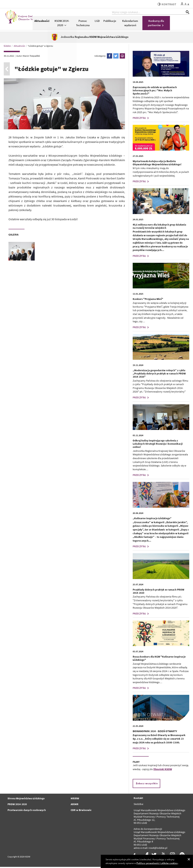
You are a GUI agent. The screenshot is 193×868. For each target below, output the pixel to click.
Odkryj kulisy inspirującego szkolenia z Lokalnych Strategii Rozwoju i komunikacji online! (158, 445)
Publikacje (129, 22)
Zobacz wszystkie (147, 785)
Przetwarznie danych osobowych (27, 811)
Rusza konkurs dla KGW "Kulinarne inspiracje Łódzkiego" (159, 660)
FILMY (136, 763)
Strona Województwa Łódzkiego (26, 799)
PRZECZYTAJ (141, 119)
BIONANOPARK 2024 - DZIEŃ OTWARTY (155, 732)
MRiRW (75, 799)
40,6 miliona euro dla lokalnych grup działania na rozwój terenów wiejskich (159, 227)
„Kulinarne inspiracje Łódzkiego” (152, 519)
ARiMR (75, 805)
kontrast (166, 4)
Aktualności (61, 22)
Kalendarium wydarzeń (149, 24)
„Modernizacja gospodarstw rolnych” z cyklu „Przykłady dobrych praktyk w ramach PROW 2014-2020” (159, 375)
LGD (116, 22)
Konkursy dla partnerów (175, 24)
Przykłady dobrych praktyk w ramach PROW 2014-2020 (158, 592)
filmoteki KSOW (163, 770)
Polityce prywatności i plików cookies (157, 863)
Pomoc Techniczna (102, 24)
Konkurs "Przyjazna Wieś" (148, 300)
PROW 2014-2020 (17, 805)
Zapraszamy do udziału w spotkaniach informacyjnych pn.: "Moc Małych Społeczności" (155, 92)
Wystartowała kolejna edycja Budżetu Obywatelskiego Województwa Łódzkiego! (157, 164)
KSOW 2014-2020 (81, 24)
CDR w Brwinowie (81, 811)
